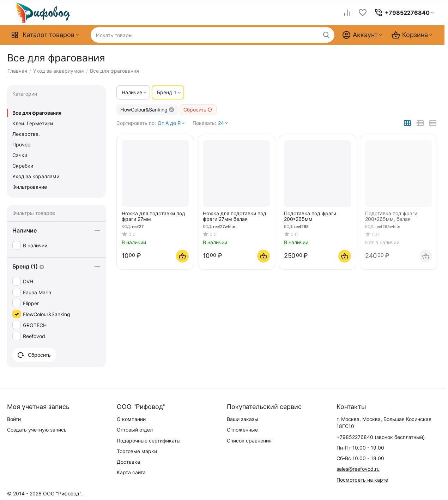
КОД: (126, 227)
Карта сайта (131, 472)
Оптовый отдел (135, 430)
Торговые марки (137, 451)
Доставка (128, 462)
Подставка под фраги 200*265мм (310, 216)
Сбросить (198, 110)
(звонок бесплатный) (381, 437)
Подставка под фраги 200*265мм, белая (391, 216)
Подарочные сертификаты (149, 441)
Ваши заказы (243, 419)
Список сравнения (249, 441)
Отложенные (242, 430)
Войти (14, 419)
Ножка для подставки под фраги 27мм (153, 216)
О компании (131, 419)
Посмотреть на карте (362, 480)
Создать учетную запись (37, 430)
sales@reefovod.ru (358, 469)
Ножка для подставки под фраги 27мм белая (235, 216)
